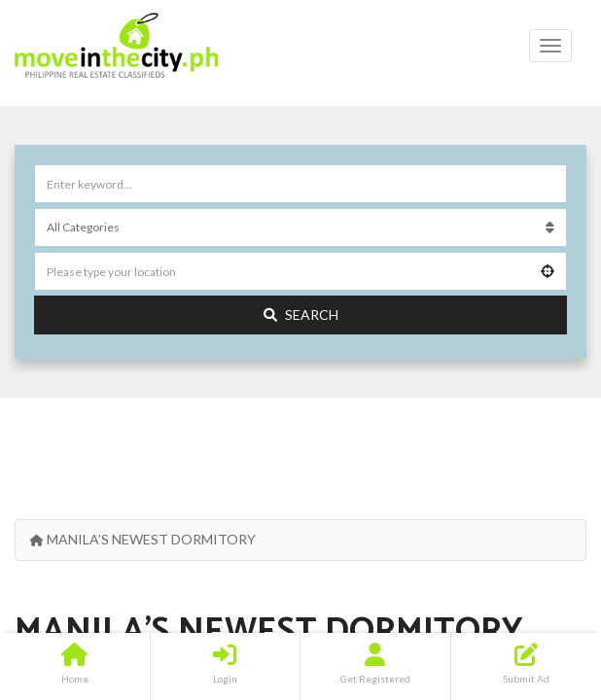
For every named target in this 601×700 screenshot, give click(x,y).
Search (301, 315)
